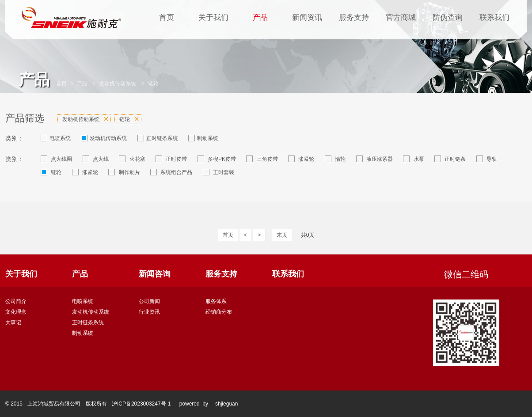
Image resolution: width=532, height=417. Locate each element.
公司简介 (16, 301)
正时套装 (218, 172)
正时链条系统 (158, 138)
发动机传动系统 (118, 83)
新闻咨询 (155, 274)
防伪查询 (448, 17)
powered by (194, 404)
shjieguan (226, 404)
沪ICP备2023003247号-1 (141, 404)
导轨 (487, 159)
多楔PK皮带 (217, 159)
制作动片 (124, 172)
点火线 (96, 159)
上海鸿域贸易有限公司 (54, 404)
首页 (167, 17)
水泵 (413, 159)
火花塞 (132, 159)
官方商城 (401, 17)
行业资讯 (149, 312)
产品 (260, 17)
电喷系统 (56, 138)
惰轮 (335, 159)
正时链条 (450, 159)
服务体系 (216, 301)
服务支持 (354, 17)
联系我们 (494, 17)
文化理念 (16, 312)
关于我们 (213, 17)
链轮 (153, 83)
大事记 (13, 322)
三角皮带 (262, 159)
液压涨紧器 (374, 159)
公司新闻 (149, 301)
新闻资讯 (307, 17)
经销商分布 (219, 312)
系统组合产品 (171, 172)
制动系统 (203, 138)
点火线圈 (56, 159)
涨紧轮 (301, 159)
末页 (282, 235)
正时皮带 (171, 159)
